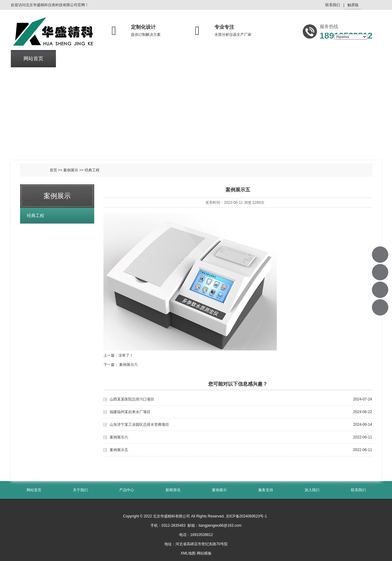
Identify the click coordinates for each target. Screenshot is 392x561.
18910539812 (380, 255)
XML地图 (188, 553)
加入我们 (305, 59)
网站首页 (33, 59)
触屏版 (353, 6)
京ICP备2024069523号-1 (246, 516)
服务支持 (259, 59)
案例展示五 (119, 450)
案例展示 (214, 59)
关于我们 (78, 59)
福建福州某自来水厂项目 (130, 412)
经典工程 (92, 170)
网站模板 (204, 553)
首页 (53, 170)
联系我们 (333, 5)
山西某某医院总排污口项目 (132, 399)
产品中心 (124, 59)
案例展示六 (129, 365)
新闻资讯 (169, 59)
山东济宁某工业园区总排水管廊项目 (139, 425)
